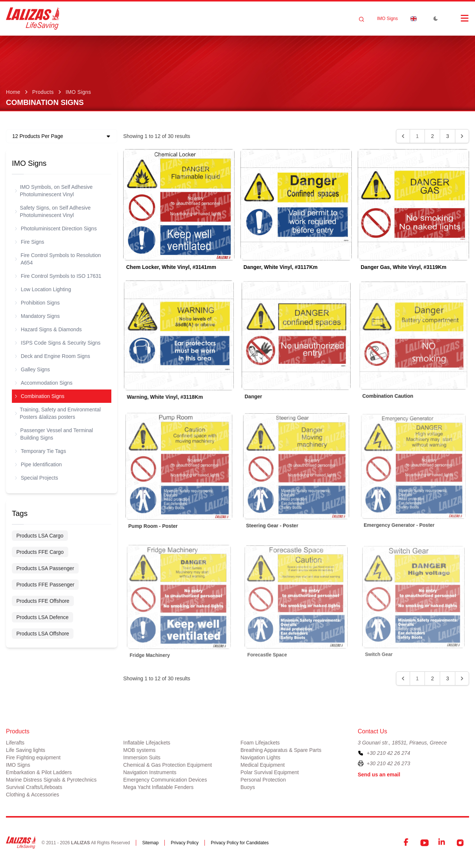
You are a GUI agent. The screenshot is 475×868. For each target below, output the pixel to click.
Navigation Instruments (150, 772)
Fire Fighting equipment (33, 757)
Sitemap (150, 843)
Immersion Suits (142, 757)
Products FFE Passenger (45, 585)
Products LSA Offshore (43, 634)
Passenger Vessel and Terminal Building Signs (54, 434)
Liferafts (15, 743)
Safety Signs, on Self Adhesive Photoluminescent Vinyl (53, 211)
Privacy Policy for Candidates (240, 843)
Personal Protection (263, 780)
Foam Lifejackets (260, 743)
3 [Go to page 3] (448, 136)
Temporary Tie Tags (40, 451)
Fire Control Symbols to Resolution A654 (58, 259)
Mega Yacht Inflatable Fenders (158, 787)
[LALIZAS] (33, 19)
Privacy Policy (185, 843)
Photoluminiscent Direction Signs (56, 228)
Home (13, 92)
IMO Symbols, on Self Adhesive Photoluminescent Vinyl (54, 191)
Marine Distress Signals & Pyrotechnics (51, 780)
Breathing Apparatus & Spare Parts (281, 750)
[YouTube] (425, 843)
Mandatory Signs (37, 316)
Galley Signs (32, 369)
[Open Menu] (457, 18)
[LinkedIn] (442, 843)
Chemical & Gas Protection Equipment (168, 765)
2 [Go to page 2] (432, 136)
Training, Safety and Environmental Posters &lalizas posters (58, 413)
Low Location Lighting (43, 289)
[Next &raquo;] (462, 136)
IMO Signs (387, 19)
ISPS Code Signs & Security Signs (58, 343)
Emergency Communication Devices (165, 780)
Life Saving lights (26, 750)
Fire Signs (30, 242)
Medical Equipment (263, 765)
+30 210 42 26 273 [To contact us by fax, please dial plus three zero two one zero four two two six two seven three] (388, 763)
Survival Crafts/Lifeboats (34, 787)
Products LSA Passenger (45, 568)
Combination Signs (40, 396)
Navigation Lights (260, 757)
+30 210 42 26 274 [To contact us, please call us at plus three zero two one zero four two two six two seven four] (388, 753)
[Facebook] (407, 843)
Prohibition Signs (37, 303)
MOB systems (139, 750)
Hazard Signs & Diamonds (48, 329)
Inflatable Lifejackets (147, 743)
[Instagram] (460, 843)
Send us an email (379, 775)
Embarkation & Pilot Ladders (39, 772)
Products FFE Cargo (40, 552)
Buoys (248, 787)
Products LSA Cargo (40, 536)
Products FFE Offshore (43, 601)
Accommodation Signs (44, 383)
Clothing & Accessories (32, 795)
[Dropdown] (413, 19)
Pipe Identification (38, 464)
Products (43, 92)
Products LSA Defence (42, 617)
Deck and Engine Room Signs (53, 356)
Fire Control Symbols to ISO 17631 (58, 276)
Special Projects (36, 478)
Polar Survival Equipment (270, 772)
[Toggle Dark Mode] (436, 19)
